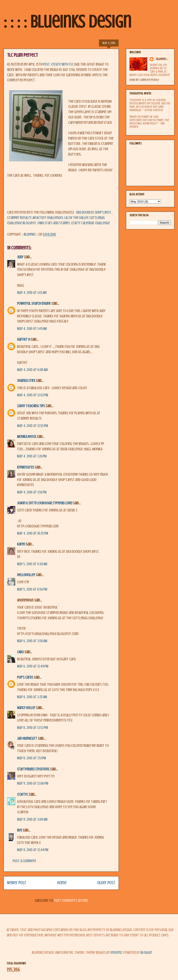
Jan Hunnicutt (27, 739)
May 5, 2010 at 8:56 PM (32, 589)
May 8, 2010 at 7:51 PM (31, 758)
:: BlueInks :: (161, 59)
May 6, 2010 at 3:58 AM (32, 641)
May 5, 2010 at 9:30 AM (32, 564)
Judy (20, 257)
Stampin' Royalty (19, 218)
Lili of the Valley (76, 218)
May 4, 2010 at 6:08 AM (32, 370)
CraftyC (23, 795)
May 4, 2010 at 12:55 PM (32, 426)
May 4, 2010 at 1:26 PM (32, 456)
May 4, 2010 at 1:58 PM (32, 492)
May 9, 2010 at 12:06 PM (33, 783)
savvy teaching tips (31, 406)
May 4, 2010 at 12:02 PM (33, 395)
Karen (21, 544)
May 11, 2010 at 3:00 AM (32, 819)
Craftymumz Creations (33, 769)
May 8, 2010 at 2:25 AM (32, 697)
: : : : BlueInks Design (67, 22)
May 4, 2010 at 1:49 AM (32, 329)
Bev (20, 830)
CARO (20, 652)
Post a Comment (25, 861)
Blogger (146, 953)
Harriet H (24, 340)
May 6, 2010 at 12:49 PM (33, 666)
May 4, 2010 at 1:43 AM (32, 293)
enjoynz (116, 953)
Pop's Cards (25, 677)
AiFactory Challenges (48, 218)
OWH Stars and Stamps (54, 223)
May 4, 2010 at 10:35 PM (33, 533)
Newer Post (17, 883)
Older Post (106, 883)
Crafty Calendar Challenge (91, 223)
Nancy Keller (26, 708)
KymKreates (26, 467)
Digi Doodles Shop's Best (94, 212)
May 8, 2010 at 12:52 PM (32, 728)
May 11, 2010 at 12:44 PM (33, 850)
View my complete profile (144, 80)
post (46, 64)
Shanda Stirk (26, 381)
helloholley (26, 575)
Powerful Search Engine (34, 304)
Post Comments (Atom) (71, 901)
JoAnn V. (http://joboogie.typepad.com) (45, 503)
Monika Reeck (27, 437)
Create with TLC (62, 64)
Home (62, 883)
